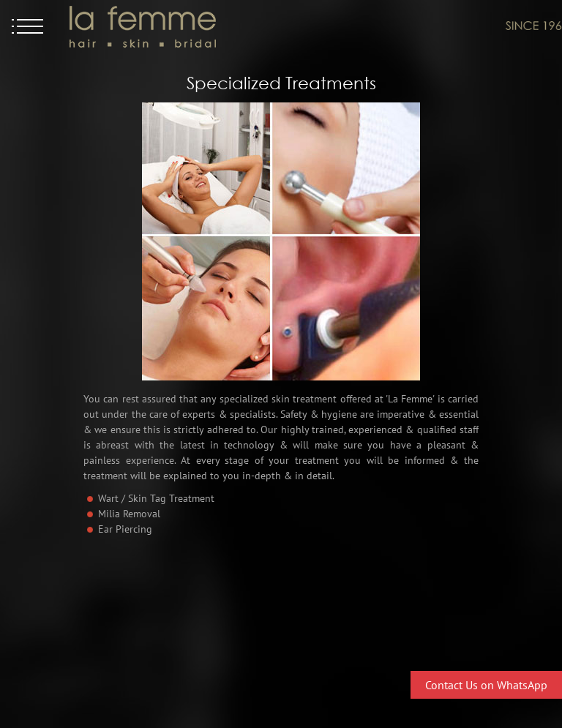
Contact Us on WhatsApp (486, 685)
